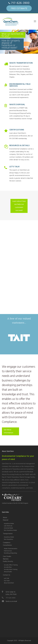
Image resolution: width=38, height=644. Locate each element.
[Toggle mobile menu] (35, 22)
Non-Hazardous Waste (10, 530)
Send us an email (11, 601)
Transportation (8, 534)
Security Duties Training (11, 569)
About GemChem (9, 583)
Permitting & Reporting (10, 553)
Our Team (7, 581)
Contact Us (7, 575)
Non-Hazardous (8, 539)
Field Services (8, 551)
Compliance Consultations (7, 544)
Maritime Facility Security (8, 560)
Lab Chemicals (8, 526)
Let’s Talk (6, 578)
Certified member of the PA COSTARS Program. (15, 503)
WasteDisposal (6, 519)
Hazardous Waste (9, 524)
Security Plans (8, 567)
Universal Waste (8, 528)
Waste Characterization (11, 549)
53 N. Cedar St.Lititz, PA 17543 (11, 593)
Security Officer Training (11, 565)
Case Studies (7, 557)
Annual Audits (8, 572)
